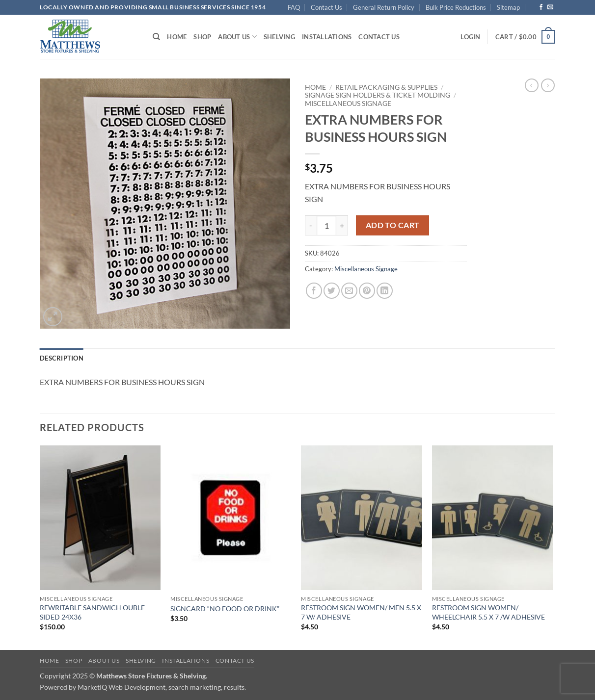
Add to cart (393, 225)
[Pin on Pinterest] (367, 291)
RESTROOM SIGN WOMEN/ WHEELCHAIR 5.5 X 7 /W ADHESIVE (488, 612)
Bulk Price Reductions (456, 7)
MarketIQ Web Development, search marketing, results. (162, 687)
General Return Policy (384, 7)
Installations (327, 37)
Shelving (279, 37)
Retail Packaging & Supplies (386, 87)
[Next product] (532, 85)
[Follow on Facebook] (541, 7)
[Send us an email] (550, 7)
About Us (237, 37)
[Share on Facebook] (314, 291)
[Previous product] (548, 85)
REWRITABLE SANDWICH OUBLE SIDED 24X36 (92, 612)
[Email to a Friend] (349, 291)
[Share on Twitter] (332, 291)
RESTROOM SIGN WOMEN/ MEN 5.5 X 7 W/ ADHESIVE (361, 612)
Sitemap (508, 7)
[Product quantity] (326, 225)
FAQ (294, 7)
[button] (470, 37)
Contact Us (326, 7)
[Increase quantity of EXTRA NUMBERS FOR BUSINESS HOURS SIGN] (342, 225)
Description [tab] (62, 358)
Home (177, 37)
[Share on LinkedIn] (385, 291)
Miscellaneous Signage (348, 104)
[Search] (156, 37)
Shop (202, 37)
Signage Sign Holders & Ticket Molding (378, 95)
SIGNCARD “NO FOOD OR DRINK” (225, 609)
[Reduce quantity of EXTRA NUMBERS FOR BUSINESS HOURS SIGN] (311, 225)
